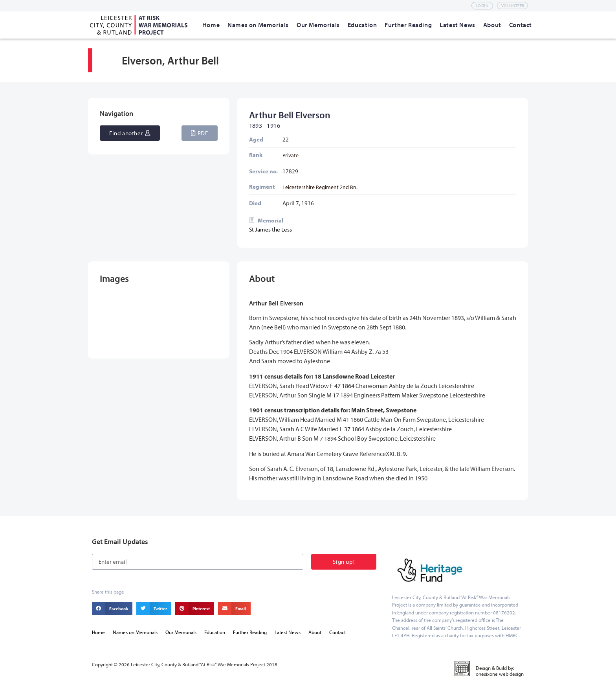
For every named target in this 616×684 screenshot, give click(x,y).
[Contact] (521, 25)
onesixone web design (500, 674)
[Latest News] (457, 25)
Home (98, 632)
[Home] (211, 25)
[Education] (362, 25)
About (315, 632)
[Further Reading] (408, 25)
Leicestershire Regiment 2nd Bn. (320, 187)
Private (291, 155)
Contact (337, 632)
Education (215, 632)
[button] (199, 133)
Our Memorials (181, 632)
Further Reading (250, 632)
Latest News (288, 632)
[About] (492, 25)
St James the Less (270, 229)
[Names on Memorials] (258, 25)
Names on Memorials (135, 632)
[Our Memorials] (318, 25)
